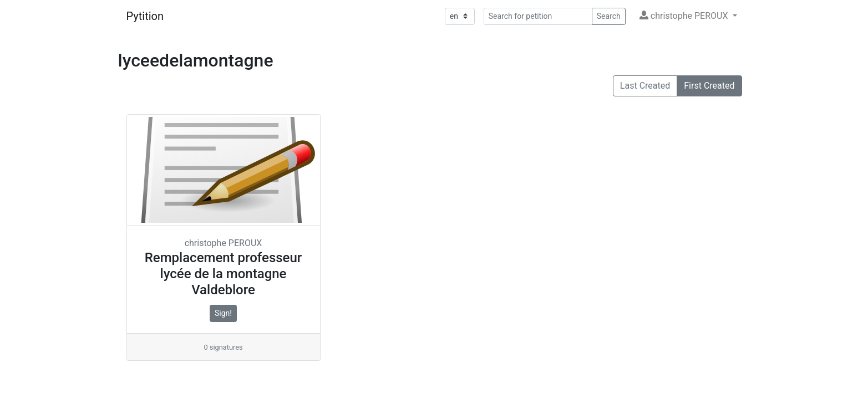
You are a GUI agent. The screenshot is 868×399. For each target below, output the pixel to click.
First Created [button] (709, 86)
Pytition (145, 16)
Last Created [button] (645, 86)
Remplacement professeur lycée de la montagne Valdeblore (224, 274)
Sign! (223, 313)
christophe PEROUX (224, 243)
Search (609, 16)
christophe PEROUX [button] (685, 16)
